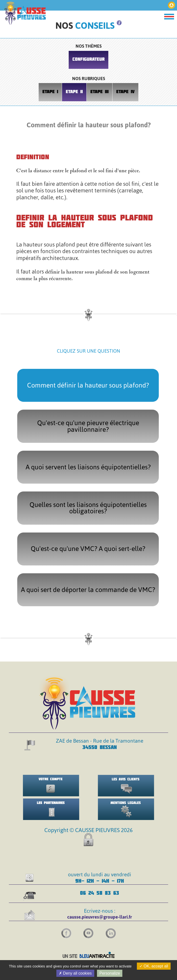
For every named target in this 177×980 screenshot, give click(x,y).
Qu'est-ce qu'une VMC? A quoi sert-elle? (88, 549)
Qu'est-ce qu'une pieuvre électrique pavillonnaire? (88, 426)
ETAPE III (99, 92)
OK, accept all (154, 966)
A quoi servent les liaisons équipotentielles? (88, 467)
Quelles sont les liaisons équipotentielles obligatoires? (88, 508)
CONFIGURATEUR (88, 59)
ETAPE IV (125, 92)
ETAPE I (50, 92)
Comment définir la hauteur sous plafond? (88, 385)
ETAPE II (74, 92)
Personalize (110, 973)
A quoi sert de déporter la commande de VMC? (88, 590)
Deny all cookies (75, 973)
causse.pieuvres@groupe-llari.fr (100, 917)
